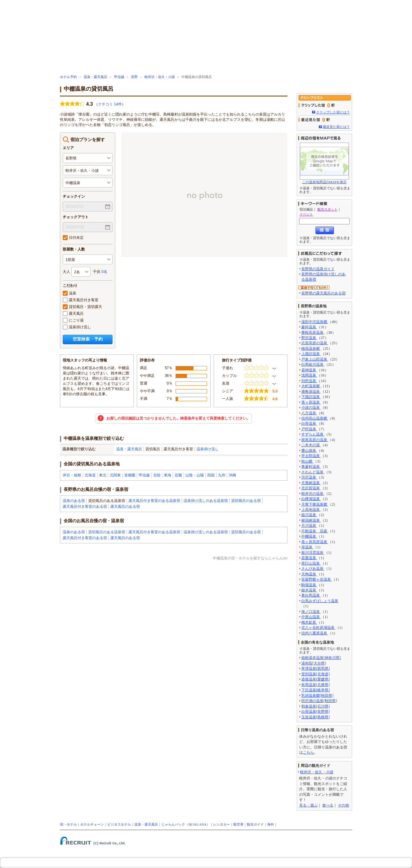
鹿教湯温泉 (311, 392)
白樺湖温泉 (311, 499)
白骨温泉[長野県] (315, 712)
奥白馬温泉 (311, 595)
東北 (103, 475)
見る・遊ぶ (308, 805)
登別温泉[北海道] (315, 674)
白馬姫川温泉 (313, 365)
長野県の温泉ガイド (318, 269)
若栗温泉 (309, 558)
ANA (203, 825)
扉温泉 (307, 547)
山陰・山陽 (195, 475)
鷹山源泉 (309, 451)
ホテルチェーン (92, 825)
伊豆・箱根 (72, 475)
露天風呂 (73, 314)
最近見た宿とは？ (336, 127)
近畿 (178, 475)
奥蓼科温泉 (311, 467)
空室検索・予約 (88, 339)
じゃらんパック (173, 825)
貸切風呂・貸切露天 (82, 307)
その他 (343, 805)
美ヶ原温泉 (311, 402)
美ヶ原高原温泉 (315, 542)
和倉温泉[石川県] (315, 706)
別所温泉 (309, 381)
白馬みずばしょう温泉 (320, 601)
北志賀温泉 (311, 488)
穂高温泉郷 (311, 349)
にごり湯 (73, 320)
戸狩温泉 (309, 429)
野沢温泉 (309, 338)
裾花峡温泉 (311, 520)
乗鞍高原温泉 (313, 333)
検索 (325, 230)
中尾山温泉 (311, 617)
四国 (211, 475)
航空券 (238, 825)
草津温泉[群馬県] (315, 669)
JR (190, 825)
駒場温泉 (309, 585)
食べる (328, 805)
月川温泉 (309, 526)
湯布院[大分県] (314, 663)
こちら (308, 752)
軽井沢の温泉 (313, 494)
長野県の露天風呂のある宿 (323, 293)
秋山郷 (307, 461)
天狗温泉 (309, 574)
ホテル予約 (68, 77)
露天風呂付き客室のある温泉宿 (154, 501)
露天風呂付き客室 (81, 300)
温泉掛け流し (77, 327)
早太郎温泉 (311, 456)
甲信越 (119, 77)
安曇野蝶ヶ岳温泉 (317, 579)
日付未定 (73, 238)
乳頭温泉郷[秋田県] (317, 696)
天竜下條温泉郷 (315, 504)
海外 (271, 825)
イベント (306, 214)
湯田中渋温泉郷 (315, 322)
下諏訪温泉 (311, 397)
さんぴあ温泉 (313, 569)
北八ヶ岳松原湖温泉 (318, 628)
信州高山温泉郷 (315, 418)
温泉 (69, 293)
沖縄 (232, 475)
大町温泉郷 (311, 386)
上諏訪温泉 (311, 354)
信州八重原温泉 (315, 633)
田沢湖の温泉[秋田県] (319, 701)
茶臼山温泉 (311, 563)
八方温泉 (309, 413)
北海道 (90, 475)
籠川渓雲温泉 (313, 553)
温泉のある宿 (74, 501)
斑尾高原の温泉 (315, 440)
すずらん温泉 (313, 434)
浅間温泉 (309, 375)
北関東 (115, 475)
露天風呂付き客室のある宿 (85, 507)
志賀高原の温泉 (315, 343)
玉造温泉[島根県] (315, 717)
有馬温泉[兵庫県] (315, 685)
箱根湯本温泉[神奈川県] (321, 658)
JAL (196, 825)
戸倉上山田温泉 (315, 359)
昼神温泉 (309, 370)
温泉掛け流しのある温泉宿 (206, 501)
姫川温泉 (309, 515)
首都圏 (130, 475)
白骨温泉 (309, 424)
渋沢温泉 (309, 477)
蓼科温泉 (309, 327)
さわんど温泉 (313, 472)
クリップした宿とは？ (333, 112)
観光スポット (327, 209)
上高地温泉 (311, 510)
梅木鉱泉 (309, 622)
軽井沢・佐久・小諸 (160, 77)
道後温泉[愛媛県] (315, 679)
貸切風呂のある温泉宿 (107, 532)
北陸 (157, 475)
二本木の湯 (311, 445)
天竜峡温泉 (311, 483)
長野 (134, 77)
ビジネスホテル (119, 825)
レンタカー (222, 825)
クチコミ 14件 (110, 104)
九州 (222, 475)
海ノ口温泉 (311, 612)
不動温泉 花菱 (315, 531)
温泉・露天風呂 (95, 77)
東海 (168, 475)
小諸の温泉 (311, 408)
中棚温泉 (309, 536)
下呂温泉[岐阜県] (315, 690)
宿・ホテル (68, 825)
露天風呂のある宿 (125, 507)
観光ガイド (255, 825)
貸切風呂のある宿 (246, 501)
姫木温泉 (309, 590)
